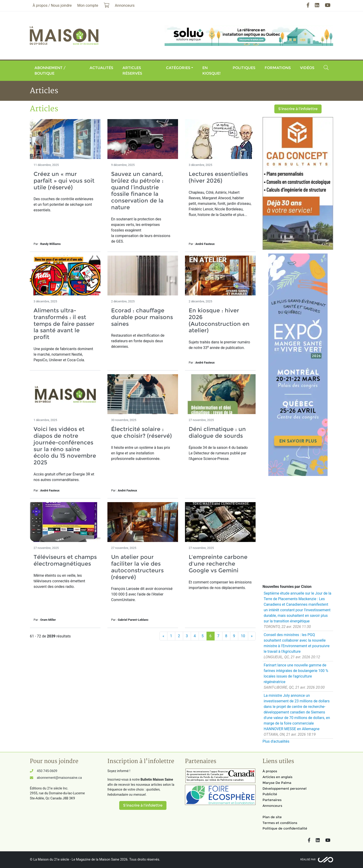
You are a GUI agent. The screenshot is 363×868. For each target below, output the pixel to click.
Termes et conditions (280, 823)
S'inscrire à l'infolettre (298, 109)
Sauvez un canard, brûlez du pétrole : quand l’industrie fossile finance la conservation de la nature (137, 191)
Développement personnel (285, 789)
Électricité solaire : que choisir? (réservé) (141, 432)
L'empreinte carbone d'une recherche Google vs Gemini (218, 564)
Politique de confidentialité (285, 828)
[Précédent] (163, 636)
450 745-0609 (47, 771)
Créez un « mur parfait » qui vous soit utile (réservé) (64, 181)
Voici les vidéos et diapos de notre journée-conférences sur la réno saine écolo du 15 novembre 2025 (65, 446)
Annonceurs (272, 806)
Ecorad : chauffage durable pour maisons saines (142, 317)
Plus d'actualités (276, 741)
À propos (270, 771)
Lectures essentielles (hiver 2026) (218, 177)
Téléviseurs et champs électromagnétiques (65, 560)
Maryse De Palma (277, 783)
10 (243, 636)
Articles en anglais (277, 777)
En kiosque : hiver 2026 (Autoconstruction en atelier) (219, 320)
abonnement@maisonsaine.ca (59, 778)
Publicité (270, 794)
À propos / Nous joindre (52, 5)
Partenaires (272, 800)
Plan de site (272, 817)
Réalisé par (308, 860)
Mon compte (88, 5)
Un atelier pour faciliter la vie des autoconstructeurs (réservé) (137, 567)
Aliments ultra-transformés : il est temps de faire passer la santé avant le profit (64, 324)
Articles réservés (132, 71)
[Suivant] (252, 636)
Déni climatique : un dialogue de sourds (217, 432)
